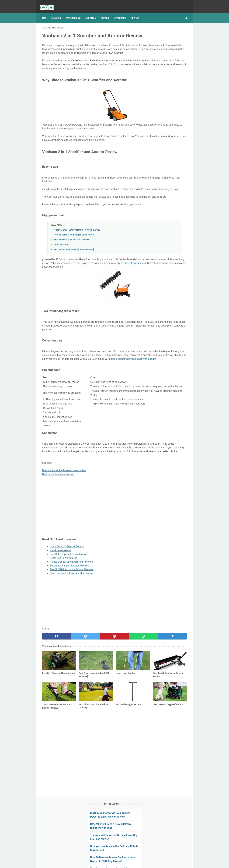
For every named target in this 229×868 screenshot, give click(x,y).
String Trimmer (175, 257)
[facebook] (52, 702)
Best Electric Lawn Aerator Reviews (72, 271)
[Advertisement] (90, 667)
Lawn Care (122, 13)
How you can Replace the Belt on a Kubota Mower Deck (167, 84)
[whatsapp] (109, 702)
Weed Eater (157, 269)
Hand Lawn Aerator (61, 616)
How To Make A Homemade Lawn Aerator (75, 266)
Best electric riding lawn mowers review (64, 536)
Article (155, 193)
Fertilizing (166, 193)
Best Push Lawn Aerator (63, 624)
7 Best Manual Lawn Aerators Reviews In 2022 (77, 261)
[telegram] (129, 702)
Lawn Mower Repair (161, 222)
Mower (107, 13)
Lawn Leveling (173, 210)
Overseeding (75, 13)
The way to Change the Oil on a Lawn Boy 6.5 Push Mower (167, 69)
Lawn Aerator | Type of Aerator (67, 612)
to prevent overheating (88, 298)
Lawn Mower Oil (176, 216)
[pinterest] (90, 702)
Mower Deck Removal (162, 240)
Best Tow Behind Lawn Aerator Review (71, 639)
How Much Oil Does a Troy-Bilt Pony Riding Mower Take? (168, 54)
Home (45, 13)
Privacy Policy (105, 857)
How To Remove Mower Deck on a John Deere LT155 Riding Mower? (166, 99)
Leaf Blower (174, 234)
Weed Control (176, 263)
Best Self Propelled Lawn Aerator (68, 620)
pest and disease (176, 246)
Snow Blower (158, 257)
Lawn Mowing (159, 228)
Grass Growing (159, 199)
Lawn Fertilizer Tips (164, 174)
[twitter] (71, 702)
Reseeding (157, 252)
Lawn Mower (158, 216)
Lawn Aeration (159, 204)
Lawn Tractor (158, 234)
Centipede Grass (162, 163)
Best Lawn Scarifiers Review (58, 540)
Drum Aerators (61, 276)
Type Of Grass (159, 263)
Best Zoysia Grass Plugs (167, 169)
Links (129, 857)
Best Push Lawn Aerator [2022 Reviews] (74, 281)
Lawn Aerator (177, 204)
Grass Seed (176, 199)
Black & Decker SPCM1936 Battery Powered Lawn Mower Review (168, 39)
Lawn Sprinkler (177, 228)
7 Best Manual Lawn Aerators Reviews (71, 627)
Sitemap (119, 857)
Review (137, 13)
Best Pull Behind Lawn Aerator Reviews (72, 635)
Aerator (58, 13)
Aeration (93, 13)
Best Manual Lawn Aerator (119, 863)
